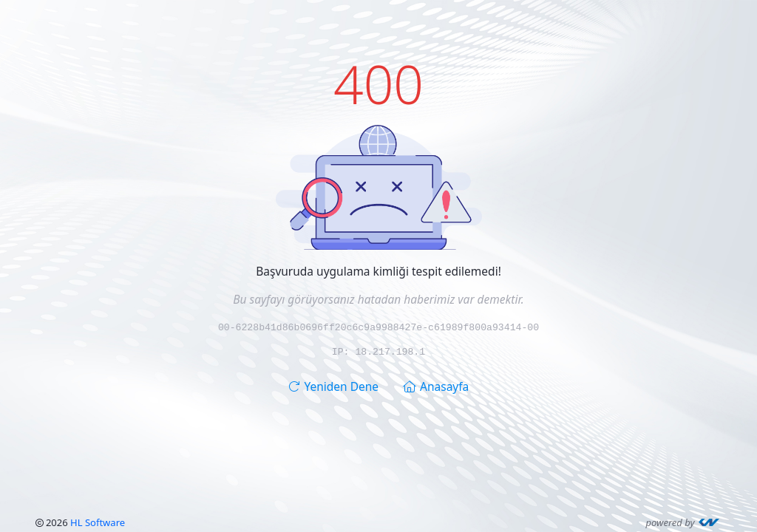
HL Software (98, 522)
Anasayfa (436, 386)
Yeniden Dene (333, 386)
